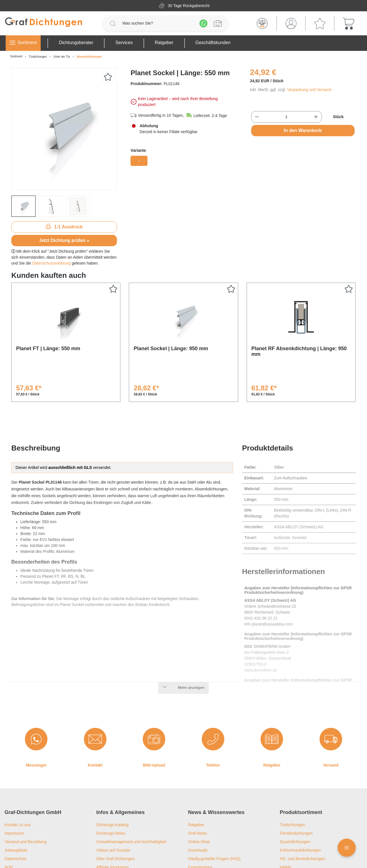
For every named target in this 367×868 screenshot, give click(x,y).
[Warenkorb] (349, 23)
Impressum (14, 787)
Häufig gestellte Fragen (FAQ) (214, 813)
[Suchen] (113, 23)
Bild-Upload (154, 719)
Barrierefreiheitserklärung (27, 830)
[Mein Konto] (291, 23)
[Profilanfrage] (218, 23)
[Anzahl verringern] (257, 117)
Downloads (198, 804)
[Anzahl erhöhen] (316, 117)
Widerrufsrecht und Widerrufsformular (37, 838)
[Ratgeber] (272, 693)
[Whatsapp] (203, 23)
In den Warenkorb (303, 130)
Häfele (285, 821)
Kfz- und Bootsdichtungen (302, 813)
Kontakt (95, 719)
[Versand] (331, 693)
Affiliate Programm (113, 821)
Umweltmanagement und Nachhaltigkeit (131, 796)
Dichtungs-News (111, 787)
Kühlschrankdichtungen (300, 804)
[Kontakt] (95, 693)
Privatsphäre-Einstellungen (28, 847)
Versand (331, 719)
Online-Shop (199, 796)
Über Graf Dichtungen (116, 813)
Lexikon (195, 830)
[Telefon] (213, 693)
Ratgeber (272, 719)
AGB (9, 821)
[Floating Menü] (347, 848)
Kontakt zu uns (18, 779)
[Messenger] (36, 693)
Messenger (36, 719)
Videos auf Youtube (113, 804)
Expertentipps (200, 821)
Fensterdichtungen (296, 787)
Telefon (213, 719)
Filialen (103, 830)
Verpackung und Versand (309, 90)
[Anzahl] (286, 117)
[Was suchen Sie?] (158, 23)
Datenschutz (16, 813)
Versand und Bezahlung (26, 796)
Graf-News (198, 787)
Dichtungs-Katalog (112, 779)
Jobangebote (16, 804)
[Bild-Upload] (154, 693)
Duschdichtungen (295, 796)
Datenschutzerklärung (51, 263)
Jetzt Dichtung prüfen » (64, 240)
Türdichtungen (292, 779)
